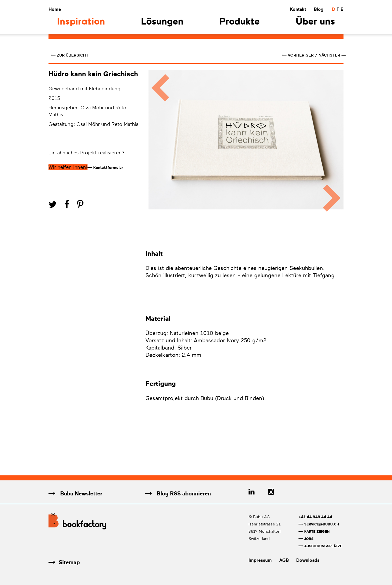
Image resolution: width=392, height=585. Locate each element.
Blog (319, 9)
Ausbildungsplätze (320, 546)
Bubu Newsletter (75, 494)
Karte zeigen (314, 532)
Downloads (308, 560)
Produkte (239, 22)
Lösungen (162, 22)
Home (55, 9)
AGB (284, 560)
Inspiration (81, 22)
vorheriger (298, 55)
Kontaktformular (108, 168)
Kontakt (298, 9)
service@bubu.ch (319, 524)
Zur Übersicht (70, 55)
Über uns (315, 22)
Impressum (260, 560)
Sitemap (64, 562)
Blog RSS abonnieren (178, 494)
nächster (332, 55)
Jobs (306, 539)
